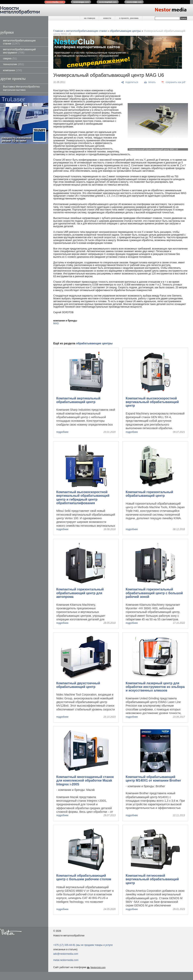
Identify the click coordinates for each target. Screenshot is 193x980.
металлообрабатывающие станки (19, 42)
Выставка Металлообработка (21, 88)
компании (12, 70)
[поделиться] (130, 82)
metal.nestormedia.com (66, 960)
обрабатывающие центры (125, 31)
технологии (13, 64)
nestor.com (55, 2)
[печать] (150, 82)
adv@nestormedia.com (66, 954)
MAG (56, 323)
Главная (58, 31)
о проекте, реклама (129, 18)
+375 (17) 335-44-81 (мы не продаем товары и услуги (83, 945)
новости (107, 18)
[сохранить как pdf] (173, 82)
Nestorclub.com (98, 967)
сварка (10, 58)
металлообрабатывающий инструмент (19, 51)
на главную (90, 18)
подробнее (62, 432)
